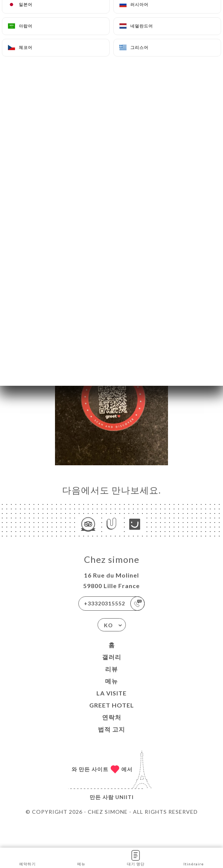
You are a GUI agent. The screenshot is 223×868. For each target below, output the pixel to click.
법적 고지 (111, 729)
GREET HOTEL (112, 705)
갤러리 (112, 657)
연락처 (112, 717)
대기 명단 (136, 857)
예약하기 (27, 857)
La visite (111, 693)
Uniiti (124, 797)
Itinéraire (194, 857)
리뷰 (111, 669)
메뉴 (111, 681)
